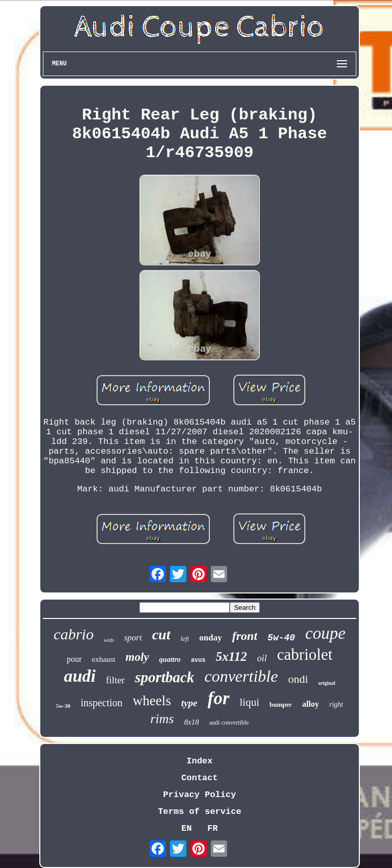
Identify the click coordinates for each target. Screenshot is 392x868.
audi (80, 676)
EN (186, 828)
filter (116, 680)
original (327, 683)
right (336, 704)
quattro (170, 660)
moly (137, 657)
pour (74, 659)
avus (198, 660)
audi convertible (229, 723)
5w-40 (281, 638)
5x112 (231, 656)
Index (199, 761)
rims (162, 719)
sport (133, 638)
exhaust (104, 659)
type (189, 703)
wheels (152, 701)
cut (161, 635)
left (185, 639)
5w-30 (63, 706)
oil (262, 658)
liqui (250, 702)
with (109, 640)
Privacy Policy (200, 795)
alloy (311, 704)
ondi (298, 679)
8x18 (192, 722)
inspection (102, 703)
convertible (241, 676)
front (245, 636)
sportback (164, 677)
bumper (281, 704)
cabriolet (305, 654)
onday (210, 638)
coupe (325, 633)
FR (212, 828)
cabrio (73, 634)
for (219, 698)
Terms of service (199, 812)
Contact (199, 778)
